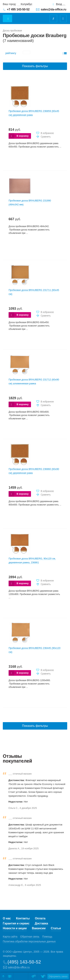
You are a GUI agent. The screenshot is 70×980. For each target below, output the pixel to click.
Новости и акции (15, 928)
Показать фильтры (35, 66)
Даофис (28, 17)
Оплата (40, 918)
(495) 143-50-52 (24, 962)
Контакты (23, 918)
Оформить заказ (58, 976)
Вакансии (39, 928)
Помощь (47, 937)
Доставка (41, 923)
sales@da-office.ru (53, 9)
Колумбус (27, 4)
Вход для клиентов (61, 4)
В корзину (23, 136)
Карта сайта (10, 937)
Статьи (56, 928)
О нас (7, 918)
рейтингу (11, 53)
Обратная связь (30, 937)
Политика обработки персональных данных (29, 941)
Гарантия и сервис (16, 923)
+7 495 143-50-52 (18, 9)
